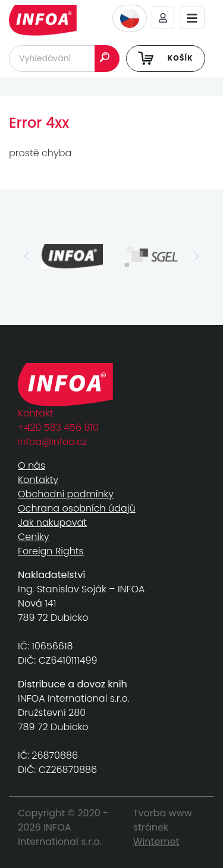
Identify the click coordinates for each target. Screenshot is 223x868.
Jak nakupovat (52, 523)
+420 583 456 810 (58, 427)
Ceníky (33, 537)
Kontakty (38, 480)
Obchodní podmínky (66, 494)
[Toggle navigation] (192, 18)
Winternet (156, 842)
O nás (32, 465)
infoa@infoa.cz (52, 442)
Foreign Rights (51, 551)
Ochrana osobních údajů (77, 508)
